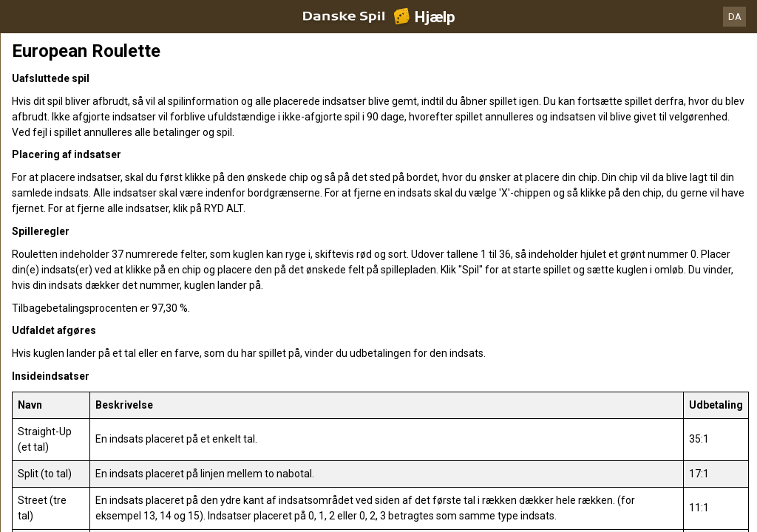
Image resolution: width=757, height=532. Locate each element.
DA (735, 17)
